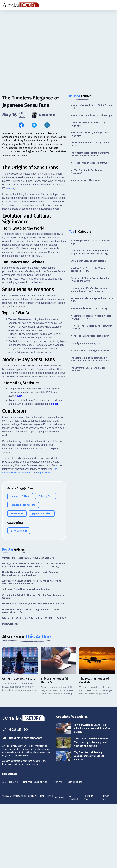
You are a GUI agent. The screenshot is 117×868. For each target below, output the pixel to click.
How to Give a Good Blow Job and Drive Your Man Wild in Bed (33, 667)
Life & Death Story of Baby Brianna (88, 261)
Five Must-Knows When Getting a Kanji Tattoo (90, 144)
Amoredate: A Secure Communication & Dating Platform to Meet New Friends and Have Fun (32, 646)
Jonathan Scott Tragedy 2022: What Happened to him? (88, 270)
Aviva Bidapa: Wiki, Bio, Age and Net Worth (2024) (92, 300)
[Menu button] (112, 5)
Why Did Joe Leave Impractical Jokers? (90, 336)
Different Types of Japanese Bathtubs (90, 163)
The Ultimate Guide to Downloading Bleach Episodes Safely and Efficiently (90, 359)
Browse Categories (36, 845)
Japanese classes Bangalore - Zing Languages (88, 124)
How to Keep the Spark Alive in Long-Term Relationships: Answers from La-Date (31, 674)
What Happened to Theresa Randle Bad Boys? (90, 242)
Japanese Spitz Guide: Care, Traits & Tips (91, 115)
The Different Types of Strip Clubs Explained (88, 369)
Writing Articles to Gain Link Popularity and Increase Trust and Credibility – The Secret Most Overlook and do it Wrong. (34, 629)
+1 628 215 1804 (16, 793)
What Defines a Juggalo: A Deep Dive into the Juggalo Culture (91, 317)
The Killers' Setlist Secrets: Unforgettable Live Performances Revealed (92, 154)
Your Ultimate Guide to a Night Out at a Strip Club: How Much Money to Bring (90, 252)
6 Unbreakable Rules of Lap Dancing (89, 308)
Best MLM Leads (10, 687)
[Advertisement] (58, 34)
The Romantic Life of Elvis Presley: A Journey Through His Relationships (89, 290)
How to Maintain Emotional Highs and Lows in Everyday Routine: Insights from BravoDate (30, 637)
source (11, 252)
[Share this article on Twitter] (34, 125)
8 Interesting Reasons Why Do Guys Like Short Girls (28, 621)
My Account (10, 845)
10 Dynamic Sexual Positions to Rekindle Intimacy (27, 653)
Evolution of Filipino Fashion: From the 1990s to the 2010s (90, 280)
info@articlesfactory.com (23, 801)
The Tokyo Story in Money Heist (86, 343)
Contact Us (77, 845)
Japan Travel (44, 536)
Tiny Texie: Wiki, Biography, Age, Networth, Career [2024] (91, 327)
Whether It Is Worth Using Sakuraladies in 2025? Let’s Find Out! (34, 682)
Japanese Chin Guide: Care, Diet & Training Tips (92, 107)
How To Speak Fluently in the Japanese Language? (90, 134)
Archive (59, 845)
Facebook (59, 861)
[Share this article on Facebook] (21, 125)
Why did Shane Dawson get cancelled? (90, 351)
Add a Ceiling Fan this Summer (86, 180)
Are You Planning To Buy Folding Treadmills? (87, 172)
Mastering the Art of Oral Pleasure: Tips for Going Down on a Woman (33, 660)
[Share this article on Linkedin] (47, 125)
